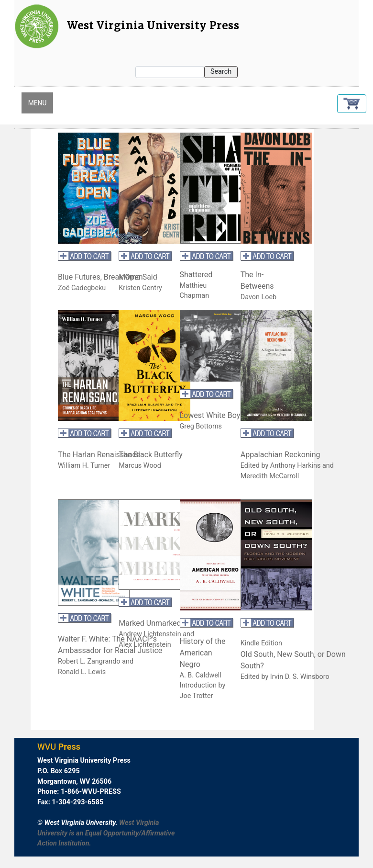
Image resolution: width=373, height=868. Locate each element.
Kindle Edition (261, 643)
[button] (352, 104)
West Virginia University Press (153, 26)
